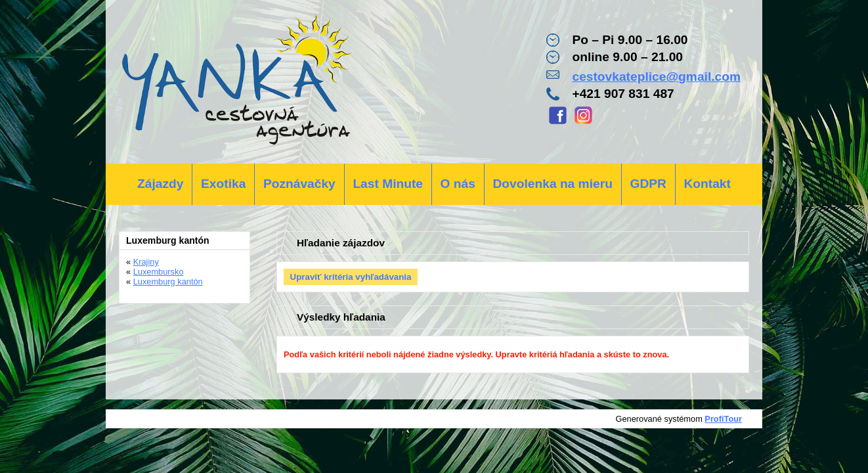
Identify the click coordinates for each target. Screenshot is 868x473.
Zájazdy (160, 184)
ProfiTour (723, 419)
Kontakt (707, 184)
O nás (458, 184)
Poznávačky (299, 184)
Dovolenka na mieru (553, 184)
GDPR (648, 184)
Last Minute (388, 184)
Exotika (223, 184)
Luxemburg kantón (168, 282)
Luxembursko (159, 272)
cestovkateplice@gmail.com (656, 77)
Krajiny (146, 262)
